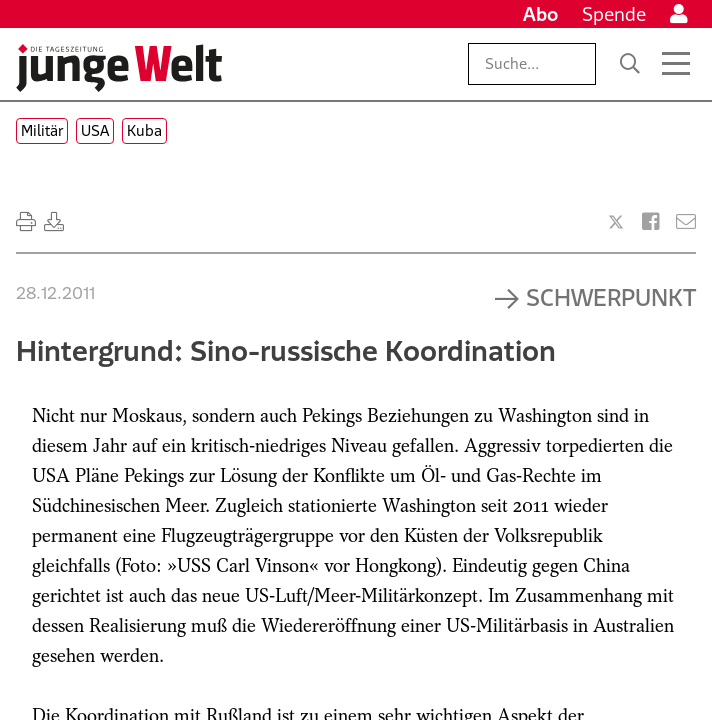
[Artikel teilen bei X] (616, 222)
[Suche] (630, 64)
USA (95, 130)
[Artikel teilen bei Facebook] (651, 222)
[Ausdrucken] (26, 222)
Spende (614, 14)
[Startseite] (119, 68)
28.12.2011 (55, 293)
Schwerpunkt (611, 297)
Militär (42, 130)
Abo (540, 14)
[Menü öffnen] (676, 64)
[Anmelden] (679, 14)
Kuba (144, 130)
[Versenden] (686, 222)
